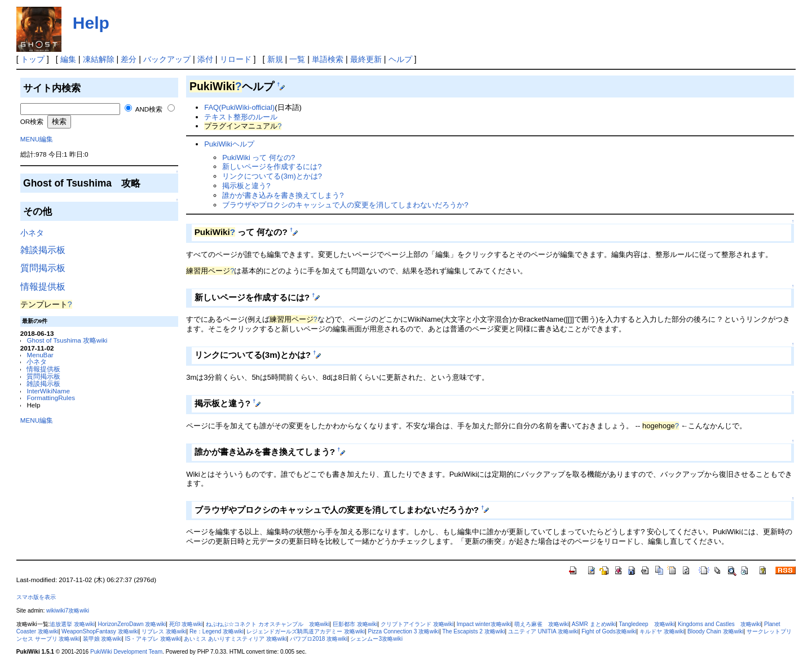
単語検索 (328, 59)
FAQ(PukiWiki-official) (239, 107)
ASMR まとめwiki (594, 624)
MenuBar (40, 355)
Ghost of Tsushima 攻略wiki (67, 340)
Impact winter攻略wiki (484, 624)
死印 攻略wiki (186, 624)
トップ (33, 59)
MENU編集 (37, 139)
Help (91, 23)
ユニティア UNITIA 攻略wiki (543, 631)
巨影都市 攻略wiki (355, 624)
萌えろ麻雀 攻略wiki (542, 624)
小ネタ (32, 233)
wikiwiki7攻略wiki (68, 611)
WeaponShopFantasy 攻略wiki (100, 631)
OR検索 (32, 121)
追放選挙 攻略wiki (72, 624)
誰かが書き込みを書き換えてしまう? (283, 195)
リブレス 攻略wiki (164, 631)
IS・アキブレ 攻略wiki (153, 639)
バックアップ (167, 59)
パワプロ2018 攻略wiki (319, 639)
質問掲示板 (43, 268)
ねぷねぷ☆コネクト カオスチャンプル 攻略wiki (268, 624)
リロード (236, 59)
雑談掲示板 (43, 250)
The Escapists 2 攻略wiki (473, 631)
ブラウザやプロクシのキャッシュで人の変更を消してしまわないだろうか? (345, 205)
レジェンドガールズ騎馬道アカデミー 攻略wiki (306, 631)
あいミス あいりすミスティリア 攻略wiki (235, 639)
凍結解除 (99, 59)
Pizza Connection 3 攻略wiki (403, 631)
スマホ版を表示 (36, 597)
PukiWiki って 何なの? (259, 158)
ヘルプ (400, 59)
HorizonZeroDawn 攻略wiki (132, 624)
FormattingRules (51, 398)
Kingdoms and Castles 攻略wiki (720, 624)
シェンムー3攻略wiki (376, 639)
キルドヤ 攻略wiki (662, 631)
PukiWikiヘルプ (229, 144)
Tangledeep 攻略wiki (647, 624)
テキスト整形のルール (241, 117)
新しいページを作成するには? (272, 167)
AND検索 (149, 109)
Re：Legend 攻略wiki (217, 631)
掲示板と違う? (246, 186)
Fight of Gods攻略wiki (609, 631)
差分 (129, 59)
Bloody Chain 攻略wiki (716, 631)
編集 (68, 59)
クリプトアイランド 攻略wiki (417, 624)
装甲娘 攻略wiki (103, 639)
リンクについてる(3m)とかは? (272, 176)
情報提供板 (43, 287)
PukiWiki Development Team (126, 652)
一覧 (297, 59)
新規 (275, 59)
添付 (205, 59)
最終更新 (366, 59)
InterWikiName (48, 391)
